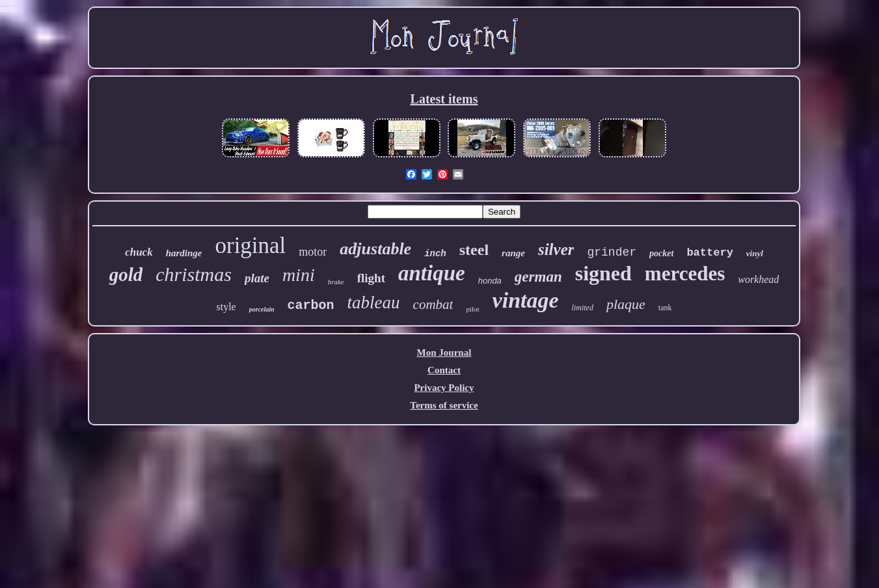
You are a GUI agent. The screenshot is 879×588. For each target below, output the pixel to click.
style (226, 307)
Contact (444, 370)
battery (710, 253)
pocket (661, 253)
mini (299, 275)
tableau (374, 302)
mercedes (685, 274)
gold (126, 274)
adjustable (375, 249)
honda (490, 281)
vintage (526, 300)
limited (583, 308)
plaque (626, 304)
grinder (612, 252)
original (250, 246)
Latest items (444, 99)
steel (474, 250)
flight (371, 278)
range (513, 253)
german (538, 277)
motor (313, 252)
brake (336, 282)
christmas (194, 274)
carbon (311, 305)
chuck (139, 252)
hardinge (184, 253)
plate (257, 278)
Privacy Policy (444, 388)
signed (603, 273)
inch (435, 254)
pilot (472, 309)
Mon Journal (444, 353)
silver (556, 249)
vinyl (755, 253)
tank (665, 308)
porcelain (262, 309)
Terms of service (444, 405)
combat (433, 304)
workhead (758, 279)
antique (432, 273)
